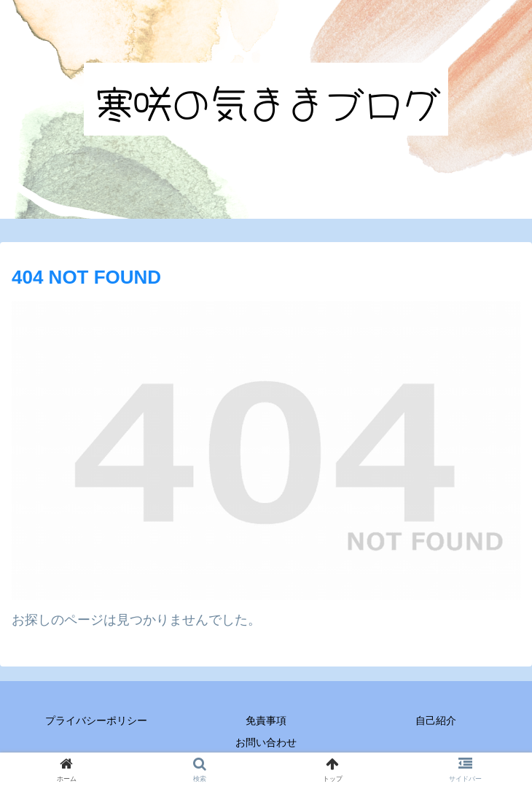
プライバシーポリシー (96, 720)
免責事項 (266, 720)
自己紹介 (436, 720)
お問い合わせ (266, 742)
